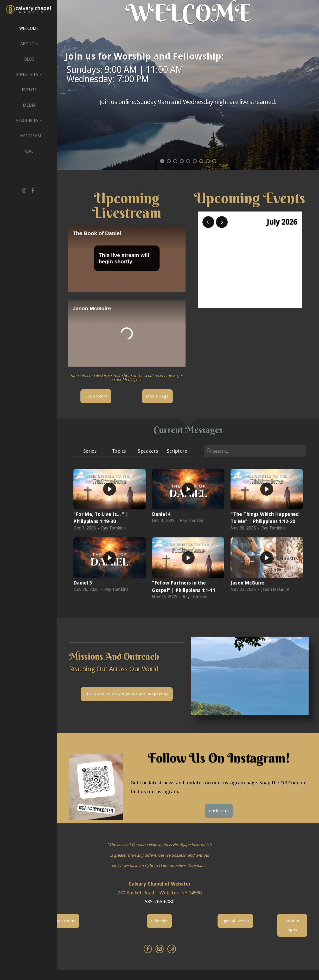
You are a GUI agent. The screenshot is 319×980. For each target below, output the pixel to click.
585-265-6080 (160, 902)
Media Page (157, 396)
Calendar (160, 921)
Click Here (219, 811)
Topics (119, 451)
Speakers (148, 451)
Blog (29, 59)
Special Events (235, 921)
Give (29, 151)
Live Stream (96, 396)
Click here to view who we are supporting (127, 694)
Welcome (29, 28)
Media (29, 105)
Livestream (29, 136)
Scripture (177, 451)
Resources (29, 121)
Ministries (29, 75)
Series (90, 451)
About (29, 44)
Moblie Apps (292, 925)
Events (29, 90)
